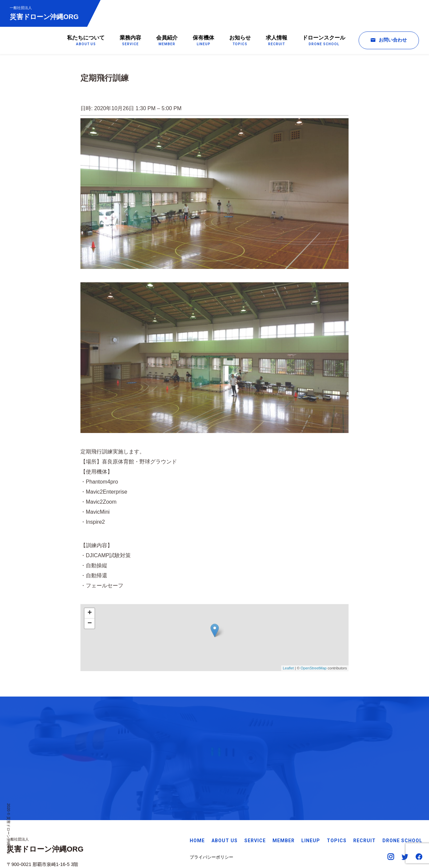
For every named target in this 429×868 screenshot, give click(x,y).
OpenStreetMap (314, 670)
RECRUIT (364, 808)
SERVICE (255, 808)
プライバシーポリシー (211, 825)
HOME (197, 808)
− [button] (90, 625)
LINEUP (311, 808)
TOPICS (337, 808)
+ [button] (90, 614)
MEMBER (284, 808)
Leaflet (288, 670)
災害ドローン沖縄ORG (45, 13)
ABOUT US (225, 808)
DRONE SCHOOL (402, 808)
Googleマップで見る (28, 841)
